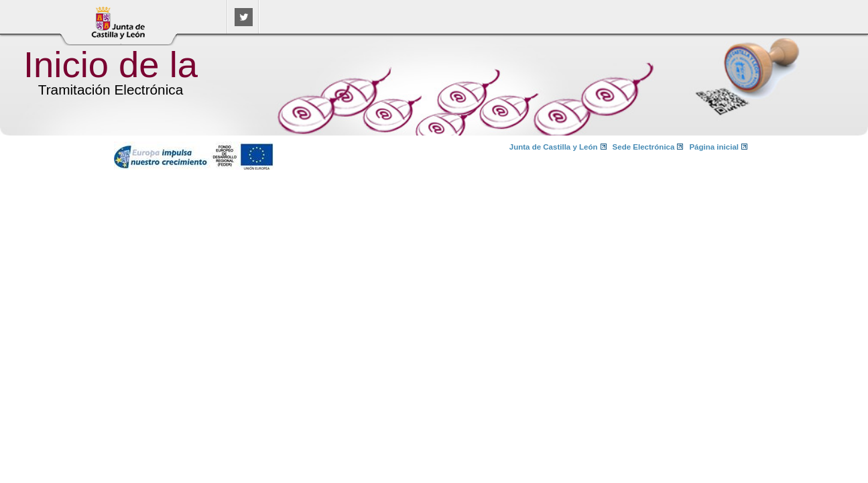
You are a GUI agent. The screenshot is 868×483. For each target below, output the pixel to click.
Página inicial (714, 147)
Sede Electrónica (644, 147)
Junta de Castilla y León (554, 147)
